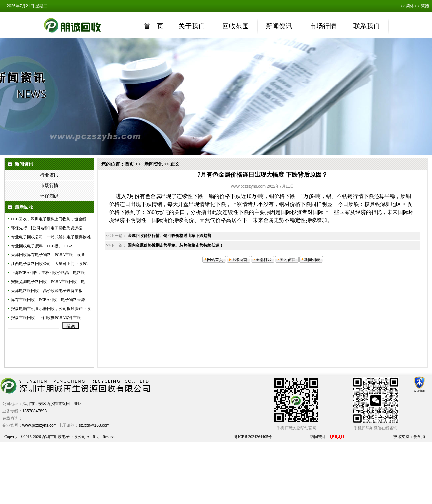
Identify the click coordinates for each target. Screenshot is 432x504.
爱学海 (419, 437)
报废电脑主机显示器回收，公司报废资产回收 (51, 309)
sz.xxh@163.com (94, 425)
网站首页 (215, 260)
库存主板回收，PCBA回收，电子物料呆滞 (48, 300)
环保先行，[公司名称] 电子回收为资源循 (47, 228)
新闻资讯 (154, 164)
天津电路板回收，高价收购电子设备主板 (47, 291)
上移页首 (239, 260)
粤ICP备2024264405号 (253, 437)
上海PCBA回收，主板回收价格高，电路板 (48, 273)
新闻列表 (312, 260)
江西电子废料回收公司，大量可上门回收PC (49, 264)
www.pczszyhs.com (40, 425)
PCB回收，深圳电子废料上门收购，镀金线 (49, 219)
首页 (129, 164)
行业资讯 (49, 175)
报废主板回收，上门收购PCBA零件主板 (46, 318)
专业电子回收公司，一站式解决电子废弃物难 (51, 237)
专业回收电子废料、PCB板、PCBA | (43, 246)
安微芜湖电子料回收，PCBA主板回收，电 (48, 282)
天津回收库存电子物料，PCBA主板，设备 (48, 255)
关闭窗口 (288, 260)
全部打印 (264, 260)
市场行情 (49, 185)
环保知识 (49, 196)
